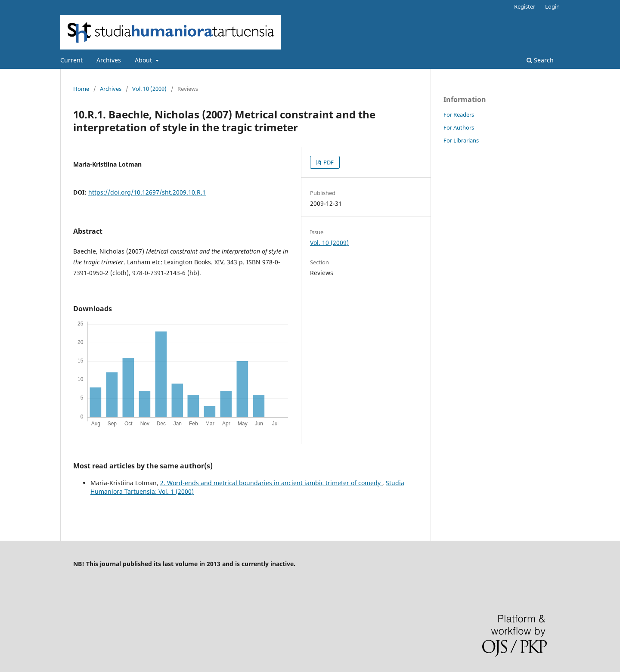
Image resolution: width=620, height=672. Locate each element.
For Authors (459, 127)
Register (525, 6)
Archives (109, 60)
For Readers (459, 115)
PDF (328, 162)
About (144, 60)
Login (552, 6)
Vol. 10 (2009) (149, 89)
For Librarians (461, 140)
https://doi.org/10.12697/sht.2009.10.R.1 (147, 192)
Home (81, 89)
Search (540, 60)
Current (71, 60)
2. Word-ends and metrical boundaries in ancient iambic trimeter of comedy (271, 483)
